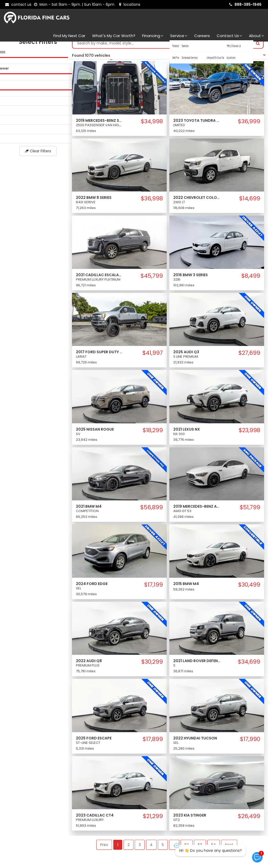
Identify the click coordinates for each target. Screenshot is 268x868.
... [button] (174, 850)
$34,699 (249, 667)
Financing (153, 36)
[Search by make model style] (163, 48)
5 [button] (163, 850)
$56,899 (152, 513)
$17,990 (250, 744)
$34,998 (152, 127)
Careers (202, 36)
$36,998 (152, 204)
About (256, 36)
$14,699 (250, 204)
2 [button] (129, 850)
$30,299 (152, 667)
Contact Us (229, 36)
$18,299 (153, 436)
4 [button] (151, 850)
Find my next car (69, 36)
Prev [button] (104, 850)
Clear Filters (34, 156)
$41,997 (153, 358)
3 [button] (140, 850)
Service (179, 36)
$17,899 (153, 744)
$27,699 (249, 358)
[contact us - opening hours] (75, 4)
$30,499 (249, 590)
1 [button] (118, 850)
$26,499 (249, 821)
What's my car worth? (114, 36)
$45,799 (152, 281)
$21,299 (153, 821)
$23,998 (249, 436)
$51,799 (250, 513)
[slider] (5, 62)
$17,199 (153, 590)
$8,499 (251, 281)
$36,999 (249, 127)
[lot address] (130, 4)
